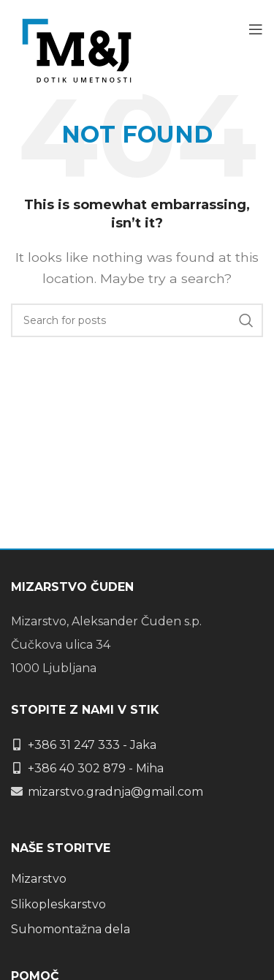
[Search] (137, 320)
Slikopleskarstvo (58, 904)
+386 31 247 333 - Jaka (92, 745)
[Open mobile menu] (256, 29)
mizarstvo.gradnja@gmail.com (115, 792)
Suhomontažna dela (71, 929)
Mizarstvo (39, 879)
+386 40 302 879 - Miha (96, 768)
